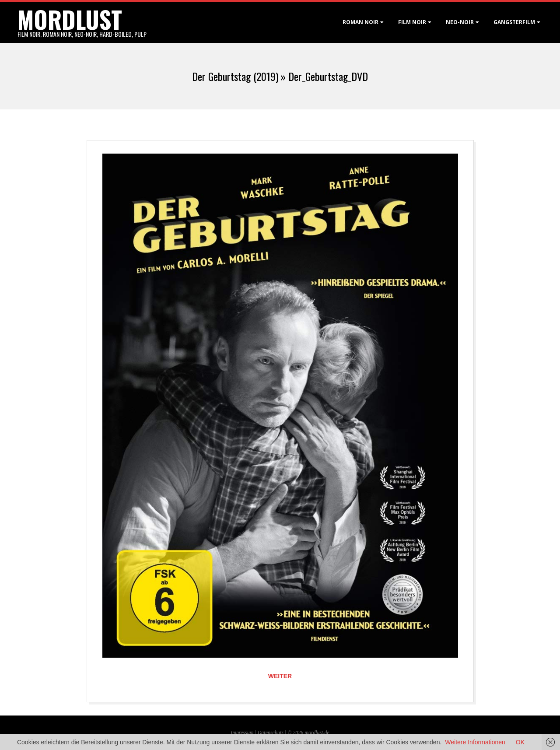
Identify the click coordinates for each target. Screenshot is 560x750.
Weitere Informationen (475, 742)
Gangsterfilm (514, 22)
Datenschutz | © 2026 (281, 732)
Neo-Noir (460, 22)
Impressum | (244, 732)
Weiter (280, 676)
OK (520, 742)
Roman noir (360, 22)
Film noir (412, 22)
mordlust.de (317, 732)
